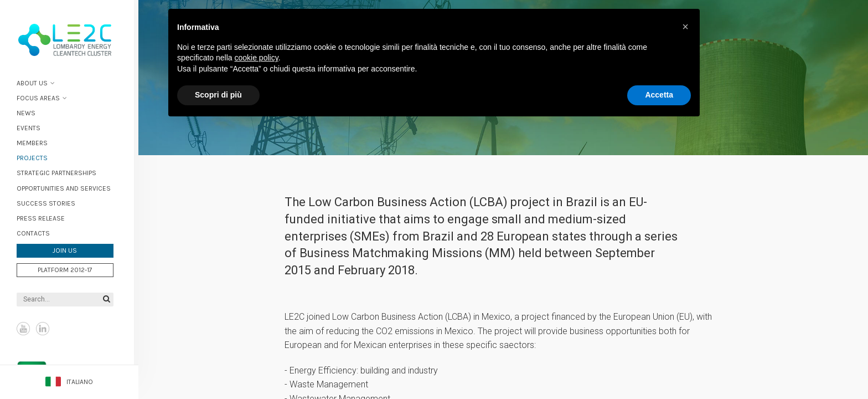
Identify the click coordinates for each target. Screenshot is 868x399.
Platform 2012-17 (69, 269)
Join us (69, 250)
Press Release (45, 217)
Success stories (50, 202)
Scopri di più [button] (218, 95)
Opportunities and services (68, 187)
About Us (37, 82)
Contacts (38, 232)
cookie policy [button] (257, 58)
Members (37, 142)
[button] (685, 27)
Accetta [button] (659, 95)
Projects (37, 157)
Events (33, 127)
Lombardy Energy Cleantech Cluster (69, 39)
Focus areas (43, 97)
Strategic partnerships (61, 172)
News (30, 112)
